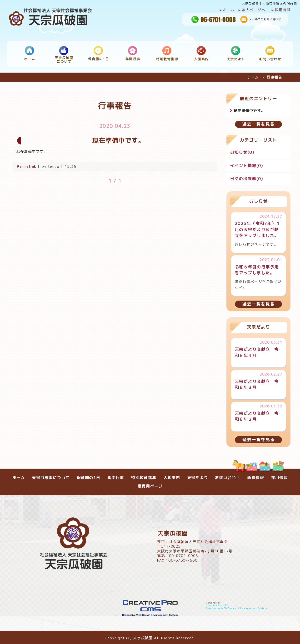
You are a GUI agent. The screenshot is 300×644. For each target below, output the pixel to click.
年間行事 (116, 476)
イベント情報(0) (247, 164)
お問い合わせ (227, 476)
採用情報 (281, 10)
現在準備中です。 (249, 109)
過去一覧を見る (258, 122)
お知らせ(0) (242, 151)
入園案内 (172, 476)
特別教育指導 (144, 476)
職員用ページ (150, 485)
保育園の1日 (88, 476)
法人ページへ (252, 10)
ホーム (227, 10)
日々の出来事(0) (247, 177)
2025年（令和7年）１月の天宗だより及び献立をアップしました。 (258, 228)
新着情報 (255, 476)
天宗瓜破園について (51, 476)
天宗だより (198, 476)
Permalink (27, 165)
